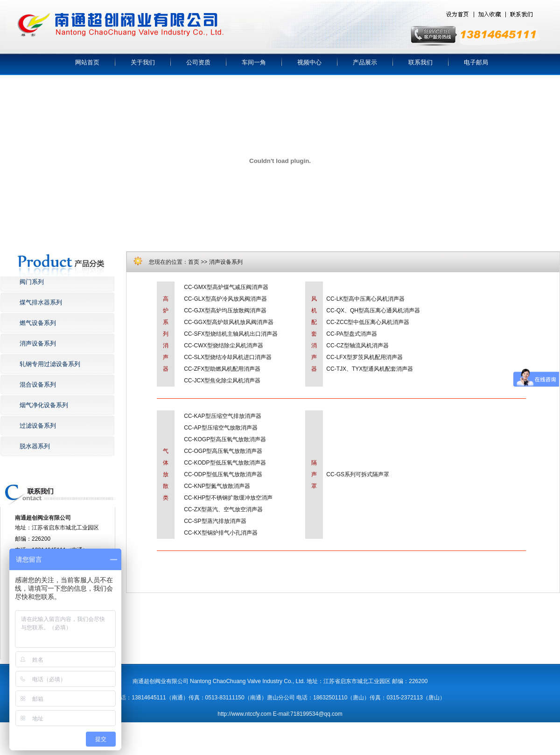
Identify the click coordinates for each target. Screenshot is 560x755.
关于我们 (143, 62)
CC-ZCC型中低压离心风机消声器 (368, 322)
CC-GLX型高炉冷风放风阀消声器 (225, 299)
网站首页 (87, 62)
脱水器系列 (35, 446)
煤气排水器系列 (41, 302)
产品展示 (365, 62)
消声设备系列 (38, 343)
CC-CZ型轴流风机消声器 (357, 346)
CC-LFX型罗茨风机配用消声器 (364, 357)
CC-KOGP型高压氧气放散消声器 (225, 439)
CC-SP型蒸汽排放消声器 (215, 521)
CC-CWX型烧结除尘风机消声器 (223, 346)
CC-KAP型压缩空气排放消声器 (222, 416)
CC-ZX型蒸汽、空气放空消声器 (223, 509)
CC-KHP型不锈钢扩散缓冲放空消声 (228, 498)
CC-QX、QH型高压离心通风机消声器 (373, 310)
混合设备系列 (38, 385)
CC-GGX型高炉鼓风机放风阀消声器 (229, 322)
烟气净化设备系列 (44, 405)
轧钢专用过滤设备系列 (50, 364)
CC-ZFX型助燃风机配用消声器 (222, 369)
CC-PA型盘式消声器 (351, 334)
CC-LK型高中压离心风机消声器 (365, 299)
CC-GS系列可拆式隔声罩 (358, 474)
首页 (194, 262)
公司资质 (198, 62)
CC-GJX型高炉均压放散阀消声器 (225, 310)
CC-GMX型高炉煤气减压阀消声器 (226, 287)
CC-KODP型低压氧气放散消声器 (225, 463)
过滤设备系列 (38, 426)
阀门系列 (32, 282)
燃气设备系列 (38, 323)
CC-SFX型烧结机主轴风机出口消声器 (231, 334)
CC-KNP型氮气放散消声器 (217, 486)
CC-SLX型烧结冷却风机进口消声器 (228, 357)
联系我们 (420, 62)
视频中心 (309, 62)
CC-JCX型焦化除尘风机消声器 (222, 381)
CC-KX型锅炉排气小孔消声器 (220, 533)
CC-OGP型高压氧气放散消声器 (223, 451)
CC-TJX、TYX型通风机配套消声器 (370, 369)
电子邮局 (476, 62)
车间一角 (254, 62)
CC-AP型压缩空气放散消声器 (220, 428)
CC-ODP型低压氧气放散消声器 (223, 474)
